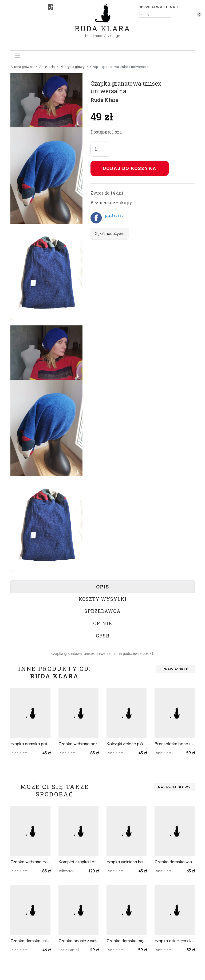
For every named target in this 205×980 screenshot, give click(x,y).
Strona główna (22, 67)
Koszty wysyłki (103, 599)
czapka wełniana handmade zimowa (127, 862)
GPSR (103, 636)
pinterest (114, 215)
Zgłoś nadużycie (110, 233)
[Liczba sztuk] (101, 149)
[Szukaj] (168, 14)
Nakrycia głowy (72, 67)
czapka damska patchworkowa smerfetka (30, 744)
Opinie (103, 623)
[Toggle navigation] (17, 56)
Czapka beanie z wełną (78, 941)
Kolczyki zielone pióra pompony (127, 744)
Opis (102, 587)
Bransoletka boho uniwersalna (175, 744)
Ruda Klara (103, 24)
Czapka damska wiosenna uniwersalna (175, 862)
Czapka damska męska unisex (127, 941)
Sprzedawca (102, 611)
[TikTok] (51, 7)
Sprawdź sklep (176, 669)
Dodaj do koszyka (130, 168)
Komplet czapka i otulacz (78, 862)
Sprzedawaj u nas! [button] (158, 7)
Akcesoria (47, 67)
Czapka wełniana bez (78, 744)
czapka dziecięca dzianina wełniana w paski (175, 941)
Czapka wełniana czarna (30, 862)
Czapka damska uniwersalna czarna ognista (30, 941)
